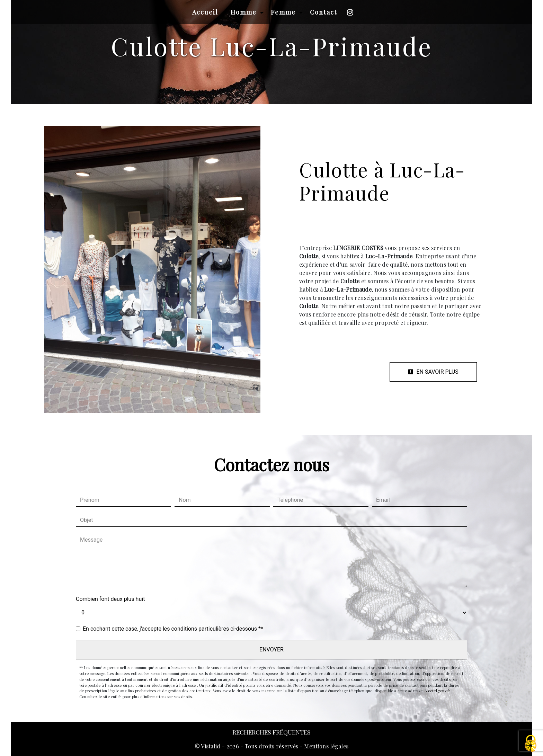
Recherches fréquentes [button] (271, 732)
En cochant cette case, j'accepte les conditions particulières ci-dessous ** (173, 629)
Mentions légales (326, 746)
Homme (244, 12)
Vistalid (211, 746)
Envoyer (271, 650)
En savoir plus (433, 372)
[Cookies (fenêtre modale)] (531, 744)
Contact (324, 12)
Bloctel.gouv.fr (437, 691)
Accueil (205, 12)
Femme (283, 12)
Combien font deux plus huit (110, 599)
